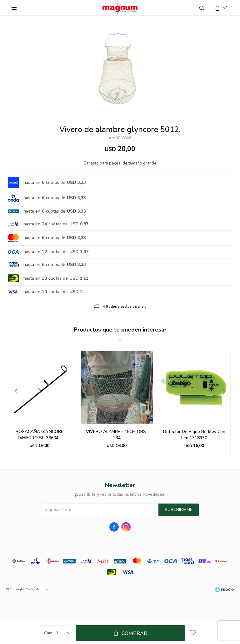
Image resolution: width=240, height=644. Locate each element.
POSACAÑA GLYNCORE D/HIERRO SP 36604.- (40, 435)
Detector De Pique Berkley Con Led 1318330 (194, 435)
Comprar (134, 633)
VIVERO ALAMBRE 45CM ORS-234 (117, 435)
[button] (226, 404)
